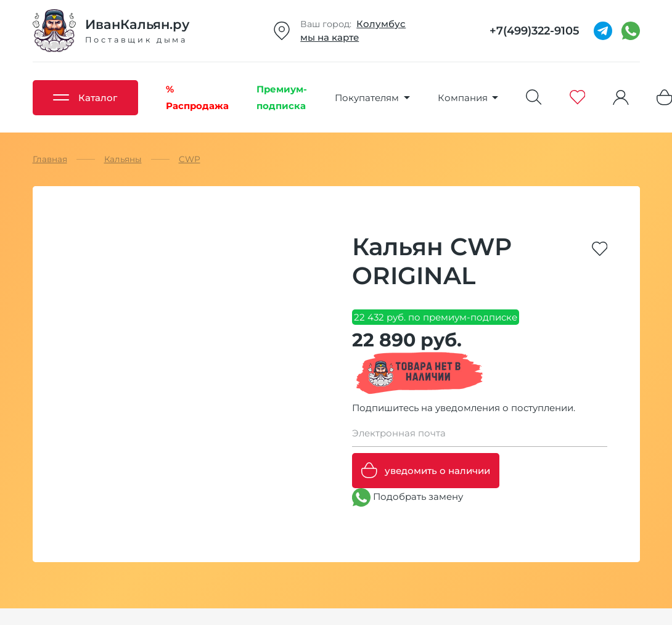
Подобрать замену (408, 497)
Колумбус (381, 24)
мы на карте (330, 37)
